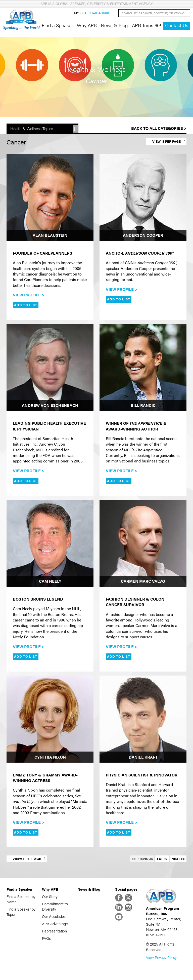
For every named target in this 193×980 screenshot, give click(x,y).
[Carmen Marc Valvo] (143, 543)
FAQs (46, 938)
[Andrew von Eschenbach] (50, 367)
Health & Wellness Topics (32, 128)
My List (80, 13)
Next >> (178, 859)
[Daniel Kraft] (143, 719)
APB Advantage (55, 924)
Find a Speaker (57, 25)
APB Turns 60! (147, 25)
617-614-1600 (99, 13)
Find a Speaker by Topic (21, 912)
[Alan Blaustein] (50, 197)
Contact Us (177, 25)
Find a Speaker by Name (21, 899)
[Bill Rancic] (143, 367)
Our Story (50, 896)
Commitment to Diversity (55, 906)
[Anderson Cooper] (143, 197)
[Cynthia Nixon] (50, 719)
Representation (54, 931)
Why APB (87, 25)
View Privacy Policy (161, 957)
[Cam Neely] (50, 543)
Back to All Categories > (159, 128)
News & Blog (114, 25)
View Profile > (29, 295)
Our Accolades (54, 916)
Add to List (26, 305)
